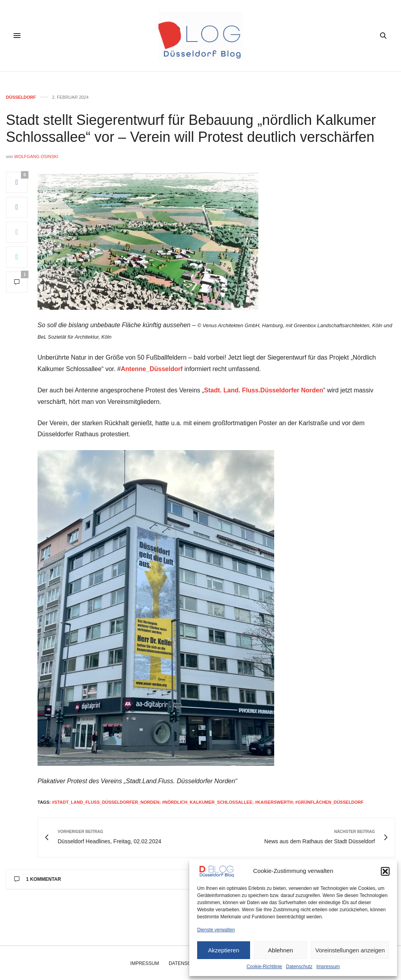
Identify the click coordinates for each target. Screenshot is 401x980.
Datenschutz (299, 967)
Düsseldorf (21, 97)
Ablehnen (280, 950)
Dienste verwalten (216, 930)
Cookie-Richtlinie (264, 967)
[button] (385, 871)
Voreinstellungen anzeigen (350, 950)
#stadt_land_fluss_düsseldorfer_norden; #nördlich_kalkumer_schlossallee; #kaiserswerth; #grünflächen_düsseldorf (208, 802)
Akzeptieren (223, 950)
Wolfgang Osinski (36, 156)
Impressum (328, 967)
